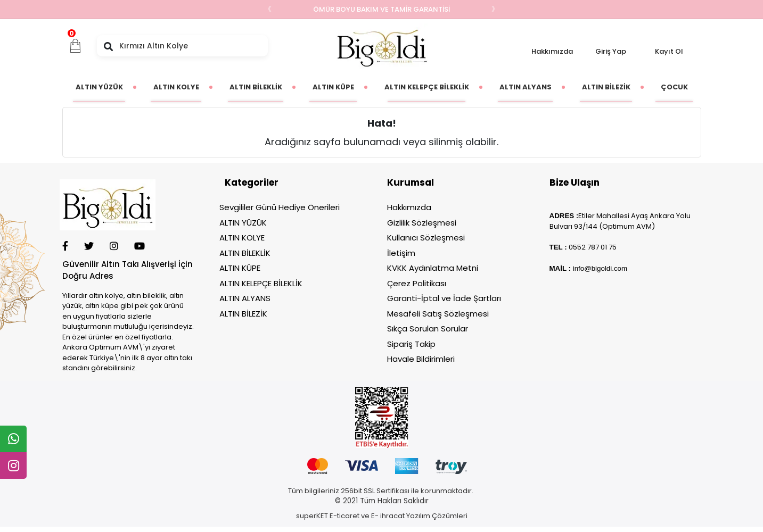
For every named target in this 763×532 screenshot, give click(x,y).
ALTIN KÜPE (240, 268)
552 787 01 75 (595, 247)
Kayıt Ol (669, 51)
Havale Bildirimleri (421, 359)
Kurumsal (411, 182)
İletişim (401, 253)
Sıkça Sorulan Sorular (428, 329)
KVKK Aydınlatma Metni (433, 268)
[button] (76, 46)
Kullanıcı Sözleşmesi (426, 238)
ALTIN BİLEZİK (243, 314)
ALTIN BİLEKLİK (245, 253)
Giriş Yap (611, 51)
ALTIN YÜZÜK (243, 223)
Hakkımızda (552, 51)
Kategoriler (252, 182)
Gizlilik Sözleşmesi (422, 223)
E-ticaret (344, 516)
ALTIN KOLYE (242, 238)
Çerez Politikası (417, 283)
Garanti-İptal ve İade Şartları (444, 298)
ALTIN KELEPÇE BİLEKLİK (261, 283)
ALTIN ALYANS (245, 298)
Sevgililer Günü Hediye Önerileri (280, 207)
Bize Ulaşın (575, 182)
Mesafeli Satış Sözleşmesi (438, 314)
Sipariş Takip (411, 344)
